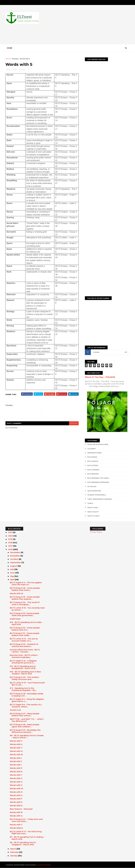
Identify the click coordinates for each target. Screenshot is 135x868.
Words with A (16, 816)
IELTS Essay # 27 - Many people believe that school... (25, 715)
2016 (11, 549)
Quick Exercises (94, 491)
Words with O (16, 751)
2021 (11, 532)
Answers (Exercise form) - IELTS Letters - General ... (25, 651)
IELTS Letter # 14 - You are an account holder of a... (24, 640)
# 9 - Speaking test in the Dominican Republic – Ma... (23, 689)
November (15, 556)
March (13, 849)
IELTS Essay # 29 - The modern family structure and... (24, 678)
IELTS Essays (92, 457)
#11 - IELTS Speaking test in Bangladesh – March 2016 (23, 667)
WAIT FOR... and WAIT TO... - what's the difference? (27, 720)
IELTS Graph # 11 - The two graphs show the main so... (26, 584)
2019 (11, 539)
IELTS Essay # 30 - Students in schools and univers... (24, 645)
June (13, 573)
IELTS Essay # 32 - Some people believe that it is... (25, 629)
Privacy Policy (96, 532)
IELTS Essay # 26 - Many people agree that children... (25, 726)
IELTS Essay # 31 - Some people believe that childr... (25, 634)
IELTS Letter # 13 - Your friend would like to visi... (27, 684)
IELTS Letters (93, 465)
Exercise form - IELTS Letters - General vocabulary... (24, 656)
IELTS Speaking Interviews (98, 482)
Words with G (16, 795)
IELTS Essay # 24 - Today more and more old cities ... (26, 820)
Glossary (15, 59)
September (16, 563)
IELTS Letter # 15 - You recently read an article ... (27, 609)
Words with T (16, 748)
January (14, 856)
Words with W (16, 594)
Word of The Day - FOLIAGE (100, 377)
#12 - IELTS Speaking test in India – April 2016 (26, 623)
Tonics (90, 503)
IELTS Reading (93, 474)
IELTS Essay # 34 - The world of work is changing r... (25, 603)
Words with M (16, 755)
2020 (11, 536)
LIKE (126, 352)
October (14, 559)
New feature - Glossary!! (21, 809)
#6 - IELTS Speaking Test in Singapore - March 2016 (23, 844)
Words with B (16, 812)
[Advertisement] (84, 27)
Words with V (16, 741)
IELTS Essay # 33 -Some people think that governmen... (25, 614)
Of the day (92, 486)
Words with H (16, 792)
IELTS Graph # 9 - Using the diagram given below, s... (27, 700)
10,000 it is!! (15, 710)
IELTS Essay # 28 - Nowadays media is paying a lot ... (26, 695)
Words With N (16, 828)
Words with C (16, 825)
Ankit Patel (15, 619)
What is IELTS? (93, 512)
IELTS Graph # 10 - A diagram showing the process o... (23, 662)
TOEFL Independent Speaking (100, 499)
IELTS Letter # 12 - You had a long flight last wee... (26, 833)
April (13, 580)
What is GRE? (93, 508)
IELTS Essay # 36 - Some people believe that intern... (25, 589)
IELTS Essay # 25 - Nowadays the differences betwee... (25, 731)
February (15, 852)
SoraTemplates (19, 865)
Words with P (16, 768)
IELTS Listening (93, 470)
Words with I (16, 765)
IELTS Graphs (93, 461)
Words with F (16, 799)
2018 (11, 543)
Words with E (16, 802)
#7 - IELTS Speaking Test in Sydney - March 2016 (27, 838)
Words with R (16, 772)
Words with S (16, 778)
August (14, 566)
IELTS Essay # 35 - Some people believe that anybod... (25, 598)
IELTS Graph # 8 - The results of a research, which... (26, 706)
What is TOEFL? (94, 516)
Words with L (16, 758)
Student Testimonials (97, 495)
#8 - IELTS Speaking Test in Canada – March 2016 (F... (27, 737)
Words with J (16, 761)
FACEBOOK (96, 352)
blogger (74, 423)
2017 (11, 546)
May (12, 576)
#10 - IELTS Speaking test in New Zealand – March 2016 (25, 673)
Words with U (16, 744)
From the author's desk (98, 444)
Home (10, 48)
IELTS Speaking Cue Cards (98, 478)
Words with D (16, 806)
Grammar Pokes (94, 453)
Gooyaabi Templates (44, 865)
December (15, 552)
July (12, 569)
